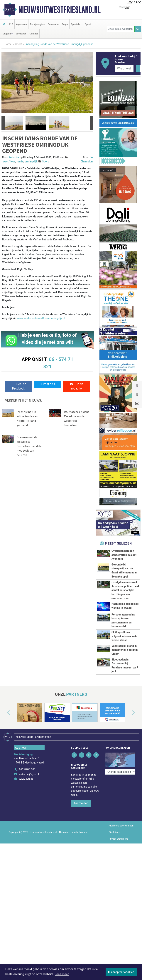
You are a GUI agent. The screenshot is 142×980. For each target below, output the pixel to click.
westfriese (9, 162)
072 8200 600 (27, 769)
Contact (34, 34)
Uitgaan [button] (7, 34)
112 (11, 24)
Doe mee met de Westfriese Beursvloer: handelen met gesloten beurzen (30, 446)
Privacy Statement (118, 839)
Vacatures (21, 34)
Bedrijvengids (37, 24)
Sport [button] (88, 24)
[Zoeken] (138, 29)
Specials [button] (76, 24)
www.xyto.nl (26, 779)
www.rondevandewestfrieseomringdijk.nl (41, 318)
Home (8, 44)
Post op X (47, 384)
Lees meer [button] (62, 974)
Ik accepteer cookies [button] (121, 972)
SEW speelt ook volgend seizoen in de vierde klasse (124, 636)
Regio (65, 24)
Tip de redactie (76, 386)
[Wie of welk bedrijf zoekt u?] (124, 69)
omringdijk (31, 162)
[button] (3, 123)
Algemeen (21, 24)
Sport (19, 44)
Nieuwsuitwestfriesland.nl (60, 10)
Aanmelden (81, 803)
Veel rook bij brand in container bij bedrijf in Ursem (125, 650)
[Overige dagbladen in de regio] (120, 772)
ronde (20, 162)
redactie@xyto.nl (29, 774)
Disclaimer (114, 832)
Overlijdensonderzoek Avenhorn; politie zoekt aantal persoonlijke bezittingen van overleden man (125, 590)
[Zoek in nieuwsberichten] (121, 29)
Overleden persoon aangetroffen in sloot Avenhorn (124, 555)
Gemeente (53, 24)
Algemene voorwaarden (121, 826)
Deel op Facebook (19, 386)
